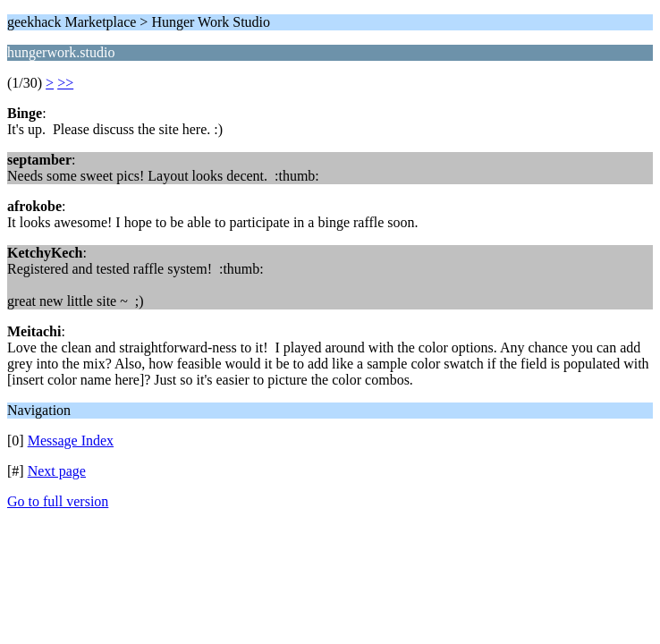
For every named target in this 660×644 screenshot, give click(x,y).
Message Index (71, 441)
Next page (57, 471)
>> (65, 83)
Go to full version (58, 501)
